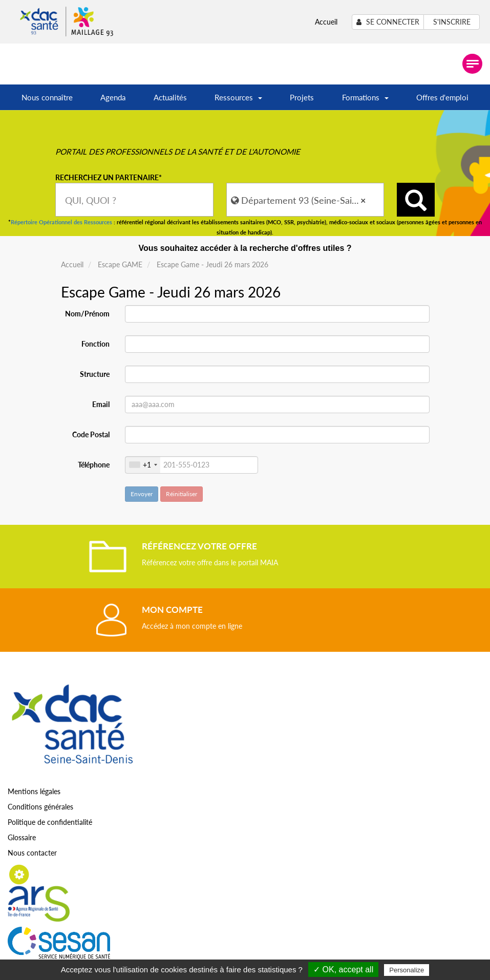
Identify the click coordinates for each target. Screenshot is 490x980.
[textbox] (134, 200)
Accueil (326, 22)
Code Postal (91, 434)
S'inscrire (452, 22)
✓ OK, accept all (343, 970)
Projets (302, 97)
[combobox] (134, 200)
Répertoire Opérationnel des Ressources (61, 222)
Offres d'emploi (442, 97)
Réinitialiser (182, 494)
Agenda (113, 97)
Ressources (238, 101)
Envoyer (142, 494)
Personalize (407, 970)
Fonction (95, 344)
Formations (365, 101)
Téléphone (94, 465)
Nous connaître (47, 97)
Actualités (170, 97)
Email (101, 404)
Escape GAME (120, 264)
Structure (95, 374)
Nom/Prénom (87, 314)
